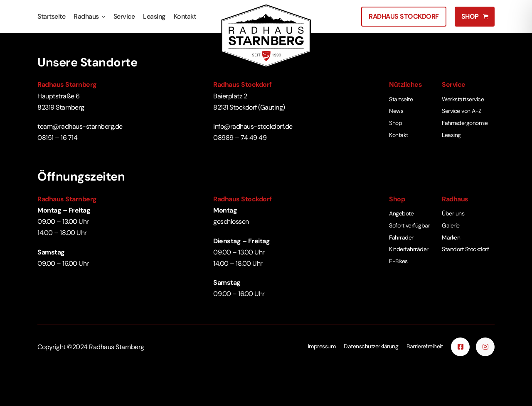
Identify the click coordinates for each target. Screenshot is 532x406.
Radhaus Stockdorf (404, 16)
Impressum (322, 346)
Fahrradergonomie (465, 123)
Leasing (154, 16)
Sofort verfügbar (409, 225)
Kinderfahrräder (409, 249)
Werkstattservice (463, 99)
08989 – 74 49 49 (240, 138)
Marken (451, 237)
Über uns (453, 213)
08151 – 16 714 (57, 138)
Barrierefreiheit (425, 346)
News (396, 111)
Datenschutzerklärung (371, 346)
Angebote (401, 213)
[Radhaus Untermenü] (103, 17)
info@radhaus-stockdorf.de (253, 126)
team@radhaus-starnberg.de (80, 126)
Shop (395, 123)
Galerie (451, 225)
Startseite (51, 16)
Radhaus (86, 16)
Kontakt (185, 16)
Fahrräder (401, 237)
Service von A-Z (462, 111)
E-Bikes (398, 261)
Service (124, 16)
